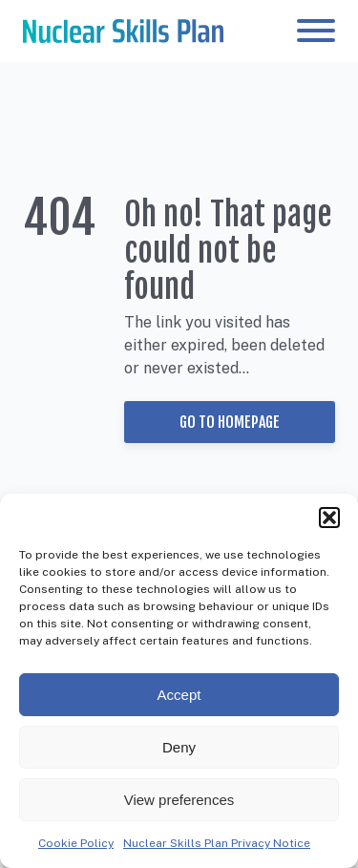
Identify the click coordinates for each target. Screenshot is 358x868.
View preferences (179, 800)
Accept (179, 695)
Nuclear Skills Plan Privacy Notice (217, 843)
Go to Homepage (230, 422)
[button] (329, 518)
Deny (179, 747)
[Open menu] (316, 31)
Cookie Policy (76, 843)
